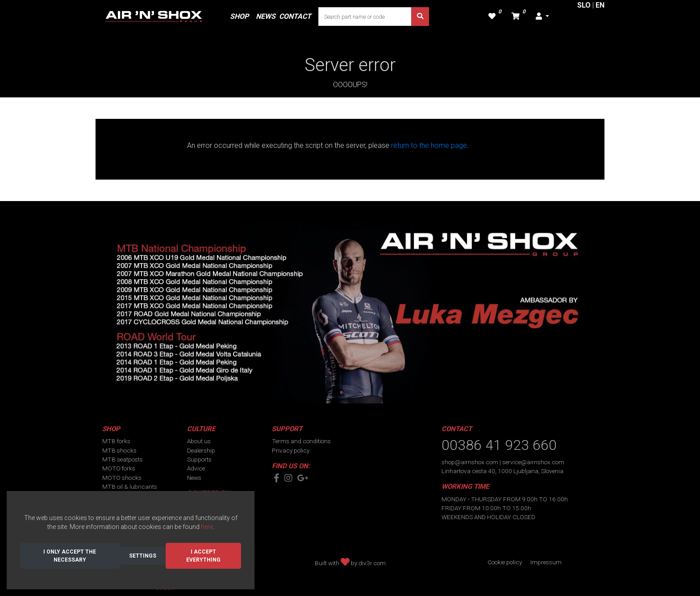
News (194, 478)
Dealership (201, 450)
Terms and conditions (301, 441)
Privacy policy (291, 450)
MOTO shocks (122, 478)
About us (199, 441)
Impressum (546, 562)
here (207, 527)
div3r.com (372, 563)
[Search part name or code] (365, 17)
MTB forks (116, 441)
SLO (584, 5)
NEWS (266, 16)
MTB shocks (119, 450)
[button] (542, 17)
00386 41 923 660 (499, 445)
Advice (196, 468)
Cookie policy (505, 562)
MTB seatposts (123, 459)
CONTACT (295, 16)
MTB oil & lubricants (130, 487)
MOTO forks (119, 468)
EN (600, 5)
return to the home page (429, 145)
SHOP (239, 16)
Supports (199, 459)
